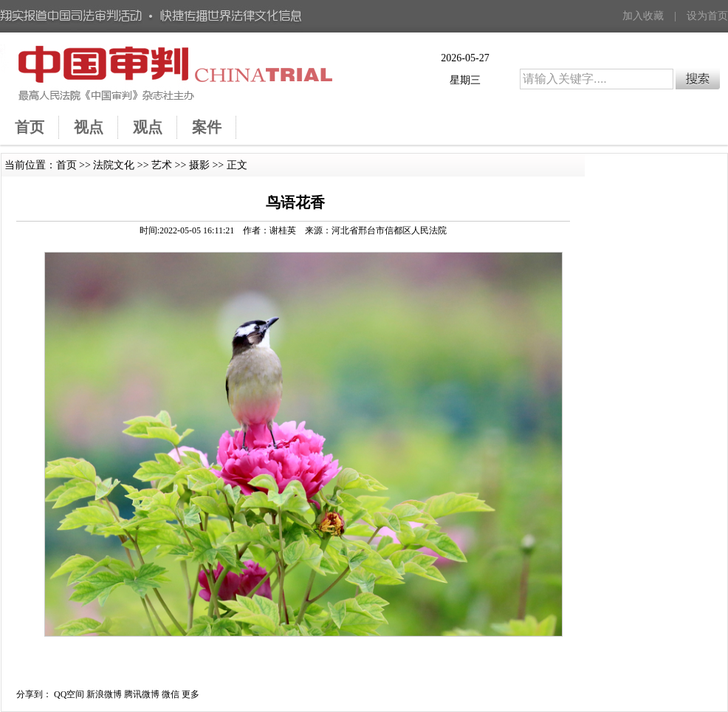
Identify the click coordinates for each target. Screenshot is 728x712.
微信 (171, 694)
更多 (190, 694)
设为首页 (707, 16)
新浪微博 (104, 694)
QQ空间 (69, 694)
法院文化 (114, 165)
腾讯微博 (142, 694)
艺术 (162, 165)
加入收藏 (643, 16)
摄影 (199, 165)
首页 (66, 165)
